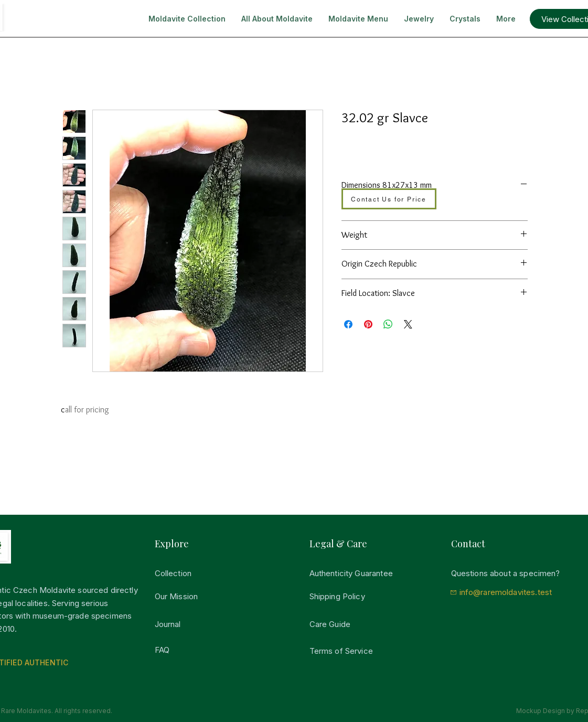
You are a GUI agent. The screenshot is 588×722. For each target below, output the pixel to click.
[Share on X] (408, 324)
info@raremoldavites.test (506, 592)
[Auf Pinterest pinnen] (368, 324)
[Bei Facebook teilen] (348, 324)
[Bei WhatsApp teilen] (388, 324)
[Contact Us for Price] (389, 199)
